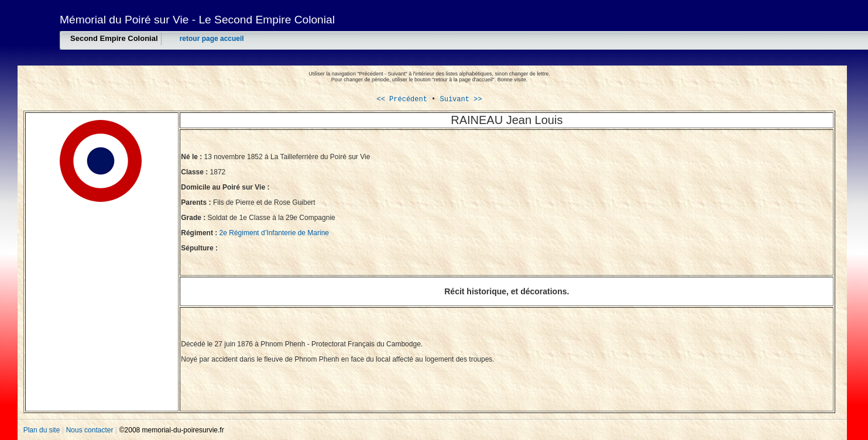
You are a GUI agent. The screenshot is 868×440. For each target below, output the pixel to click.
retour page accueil (212, 39)
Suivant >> (459, 99)
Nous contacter (91, 430)
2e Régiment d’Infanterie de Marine (274, 233)
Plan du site (43, 430)
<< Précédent (402, 99)
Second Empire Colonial (114, 38)
